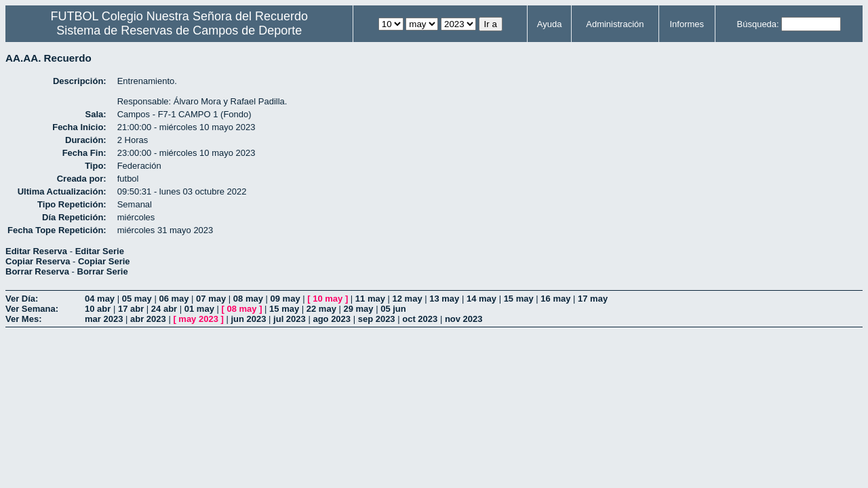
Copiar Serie (104, 261)
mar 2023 (104, 319)
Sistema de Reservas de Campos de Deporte (179, 30)
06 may (174, 299)
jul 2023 (290, 319)
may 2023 (198, 319)
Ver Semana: (32, 309)
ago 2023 (332, 319)
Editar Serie (100, 251)
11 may (370, 299)
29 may (358, 309)
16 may (555, 299)
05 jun (393, 309)
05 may (137, 299)
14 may (481, 299)
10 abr (98, 309)
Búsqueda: (758, 24)
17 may (593, 299)
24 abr (164, 309)
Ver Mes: (23, 319)
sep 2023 (377, 319)
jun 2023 (248, 319)
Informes (687, 24)
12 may (408, 299)
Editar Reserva (36, 251)
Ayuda (550, 24)
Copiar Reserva (38, 261)
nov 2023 (464, 319)
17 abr (131, 309)
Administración (615, 24)
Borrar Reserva (37, 271)
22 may (321, 309)
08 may (248, 299)
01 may (199, 309)
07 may (211, 299)
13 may (444, 299)
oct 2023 (420, 319)
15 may (519, 299)
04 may (100, 299)
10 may (328, 299)
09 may (285, 299)
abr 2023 (148, 319)
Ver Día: (22, 299)
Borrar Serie (103, 271)
